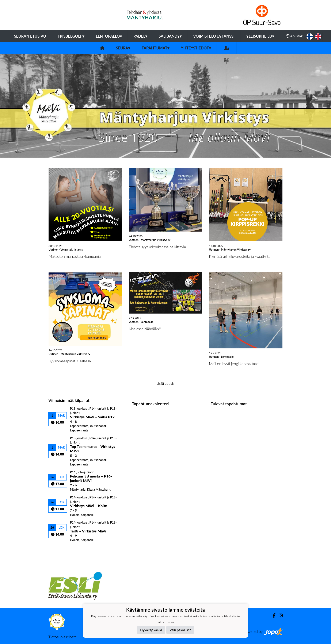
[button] (25, 106)
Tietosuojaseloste (62, 637)
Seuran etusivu (30, 36)
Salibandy (170, 36)
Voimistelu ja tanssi (214, 36)
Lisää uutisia (165, 383)
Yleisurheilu (260, 36)
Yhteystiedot (196, 48)
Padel (140, 36)
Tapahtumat (155, 48)
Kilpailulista (60, 549)
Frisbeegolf (71, 36)
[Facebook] (272, 616)
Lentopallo (109, 36)
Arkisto (294, 36)
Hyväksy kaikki (151, 630)
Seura (123, 48)
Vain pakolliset (180, 630)
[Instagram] (279, 616)
